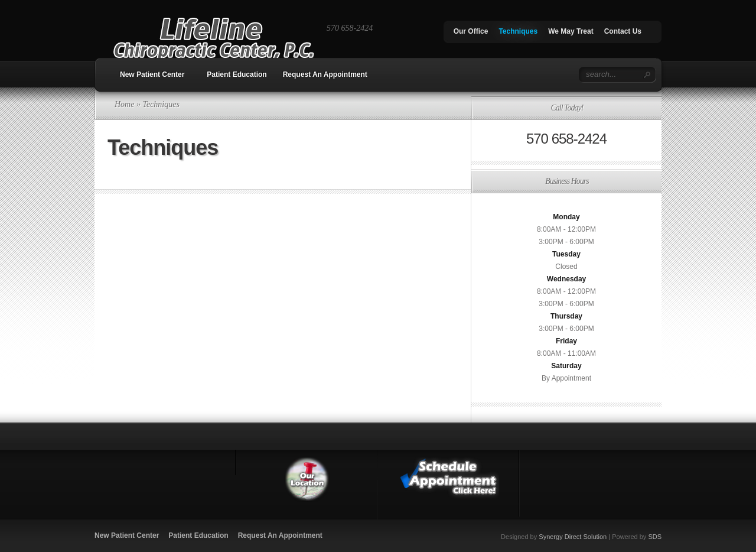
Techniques (518, 31)
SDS (655, 537)
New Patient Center (152, 74)
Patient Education (237, 74)
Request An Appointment (325, 74)
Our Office (471, 31)
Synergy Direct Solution (573, 537)
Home (124, 104)
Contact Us (623, 31)
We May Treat (571, 31)
